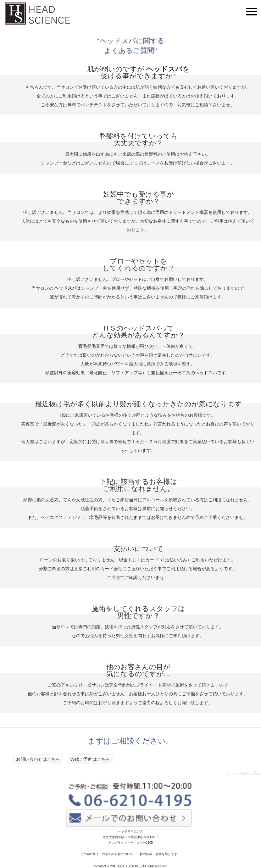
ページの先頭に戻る (244, 773)
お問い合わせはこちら (38, 759)
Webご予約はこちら (90, 759)
